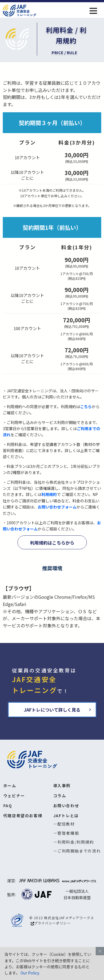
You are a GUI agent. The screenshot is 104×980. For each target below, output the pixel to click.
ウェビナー (14, 796)
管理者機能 (68, 833)
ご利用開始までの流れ (79, 851)
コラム (60, 796)
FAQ (8, 806)
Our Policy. (30, 973)
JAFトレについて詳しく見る (52, 710)
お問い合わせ (66, 806)
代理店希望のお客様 (23, 816)
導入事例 (62, 786)
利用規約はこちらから (52, 543)
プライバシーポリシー (51, 923)
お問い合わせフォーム (57, 507)
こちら (86, 407)
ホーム (10, 786)
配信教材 (66, 824)
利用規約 (49, 494)
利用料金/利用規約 (76, 842)
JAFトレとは (66, 816)
